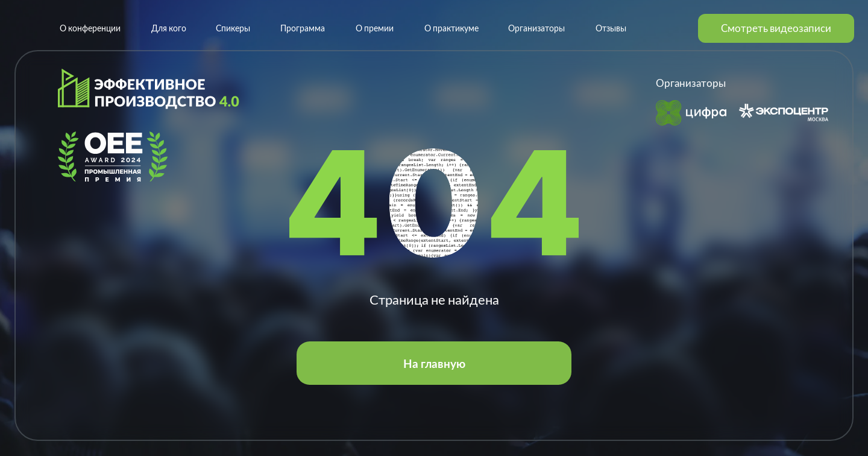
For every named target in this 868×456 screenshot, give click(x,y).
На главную (434, 363)
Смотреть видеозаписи (776, 28)
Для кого (169, 28)
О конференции (90, 28)
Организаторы (536, 28)
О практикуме (451, 28)
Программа (303, 28)
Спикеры (233, 28)
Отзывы (611, 28)
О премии (375, 28)
